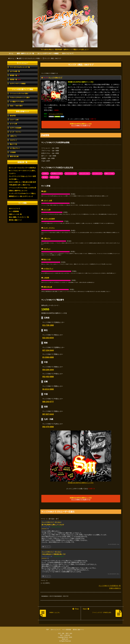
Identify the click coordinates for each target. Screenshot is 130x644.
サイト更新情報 (14, 211)
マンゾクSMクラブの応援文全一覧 (110, 586)
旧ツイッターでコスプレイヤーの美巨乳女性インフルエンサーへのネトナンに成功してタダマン (22, 171)
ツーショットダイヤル (56, 114)
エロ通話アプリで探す (17, 102)
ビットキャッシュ (97, 173)
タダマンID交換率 (49, 219)
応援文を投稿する (115, 588)
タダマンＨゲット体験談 (18, 84)
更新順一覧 (15, 80)
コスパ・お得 (48, 200)
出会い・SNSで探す (16, 106)
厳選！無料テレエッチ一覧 (25, 53)
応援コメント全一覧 (15, 214)
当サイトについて (68, 53)
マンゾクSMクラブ (55, 78)
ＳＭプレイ (47, 249)
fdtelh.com (65, 639)
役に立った (46, 547)
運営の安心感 (48, 287)
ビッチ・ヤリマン (49, 228)
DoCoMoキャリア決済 (57, 173)
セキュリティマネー (84, 173)
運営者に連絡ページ (15, 220)
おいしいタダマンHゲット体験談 (48, 53)
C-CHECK (45, 173)
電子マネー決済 (55, 177)
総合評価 (13, 116)
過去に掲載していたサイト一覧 (19, 217)
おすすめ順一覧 (15, 71)
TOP (47, 630)
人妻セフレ (47, 238)
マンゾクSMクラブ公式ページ (81, 125)
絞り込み (58, 522)
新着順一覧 (15, 75)
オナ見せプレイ (48, 269)
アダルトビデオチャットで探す (20, 98)
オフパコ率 (47, 210)
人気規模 (46, 278)
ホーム (11, 53)
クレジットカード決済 (71, 173)
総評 (45, 191)
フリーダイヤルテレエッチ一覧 (20, 67)
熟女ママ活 (47, 259)
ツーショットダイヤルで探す (19, 93)
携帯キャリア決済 (109, 173)
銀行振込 (45, 177)
